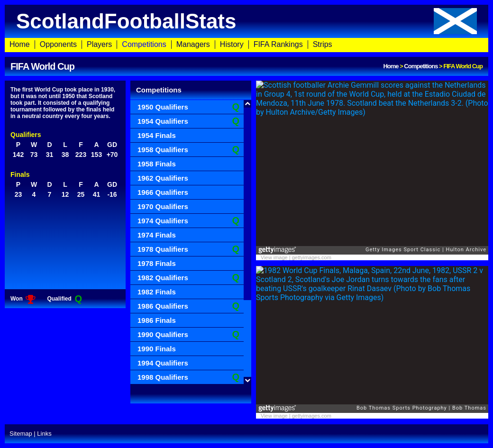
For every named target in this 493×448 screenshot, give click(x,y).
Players (99, 44)
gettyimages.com (312, 257)
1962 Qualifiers (163, 178)
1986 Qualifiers (188, 306)
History (232, 44)
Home (20, 44)
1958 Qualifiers (188, 150)
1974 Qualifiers (188, 221)
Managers (193, 44)
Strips (323, 44)
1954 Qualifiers (188, 121)
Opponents (58, 44)
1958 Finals (157, 164)
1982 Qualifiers (188, 278)
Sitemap (21, 434)
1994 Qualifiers (163, 363)
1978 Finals (157, 263)
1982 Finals (157, 292)
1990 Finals (157, 349)
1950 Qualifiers (188, 107)
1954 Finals (157, 135)
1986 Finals (157, 320)
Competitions (144, 44)
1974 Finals (157, 235)
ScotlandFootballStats (246, 21)
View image (274, 257)
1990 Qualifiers (188, 334)
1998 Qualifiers (188, 377)
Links (44, 434)
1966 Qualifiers (163, 192)
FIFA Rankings (278, 44)
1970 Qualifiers (163, 206)
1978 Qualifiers (188, 249)
